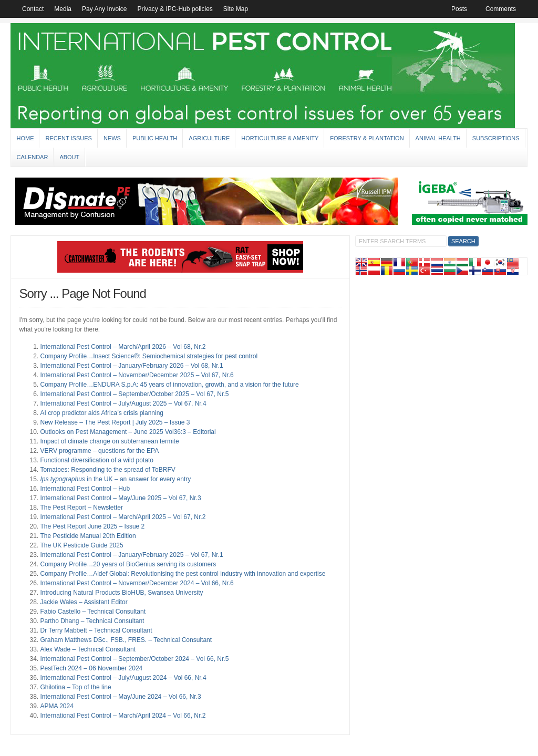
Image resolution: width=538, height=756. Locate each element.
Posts (459, 9)
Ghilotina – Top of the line (75, 687)
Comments (501, 9)
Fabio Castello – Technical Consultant (93, 612)
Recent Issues (68, 138)
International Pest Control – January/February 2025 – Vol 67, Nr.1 (131, 555)
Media (63, 9)
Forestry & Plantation (367, 138)
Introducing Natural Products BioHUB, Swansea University (121, 593)
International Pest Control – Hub (85, 489)
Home (25, 138)
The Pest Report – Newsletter (81, 508)
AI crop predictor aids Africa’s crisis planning (102, 413)
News (112, 138)
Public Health (155, 138)
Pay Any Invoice (104, 9)
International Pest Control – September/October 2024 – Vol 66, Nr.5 (134, 659)
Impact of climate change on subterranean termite (109, 441)
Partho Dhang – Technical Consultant (92, 621)
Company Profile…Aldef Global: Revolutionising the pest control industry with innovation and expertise (183, 574)
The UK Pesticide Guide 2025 (81, 545)
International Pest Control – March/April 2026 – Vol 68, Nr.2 (123, 347)
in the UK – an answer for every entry (115, 479)
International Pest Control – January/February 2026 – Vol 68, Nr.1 (131, 366)
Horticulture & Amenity (280, 138)
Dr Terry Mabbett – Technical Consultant (96, 630)
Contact (33, 9)
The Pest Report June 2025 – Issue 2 (92, 526)
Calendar (32, 157)
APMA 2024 (56, 706)
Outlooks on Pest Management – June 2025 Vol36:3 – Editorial (128, 432)
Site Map (236, 9)
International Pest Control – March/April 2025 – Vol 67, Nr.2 (123, 517)
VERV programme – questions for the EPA (99, 451)
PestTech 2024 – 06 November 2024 (91, 668)
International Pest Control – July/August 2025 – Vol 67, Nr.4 (123, 403)
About (69, 157)
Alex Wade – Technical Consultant (87, 649)
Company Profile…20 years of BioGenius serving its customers (128, 564)
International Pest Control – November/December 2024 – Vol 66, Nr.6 (137, 583)
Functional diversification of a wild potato (96, 460)
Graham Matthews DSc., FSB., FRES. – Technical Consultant (126, 640)
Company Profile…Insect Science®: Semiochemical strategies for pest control (149, 356)
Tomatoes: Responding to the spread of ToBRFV (107, 470)
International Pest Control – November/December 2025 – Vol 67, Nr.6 (137, 375)
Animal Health (438, 138)
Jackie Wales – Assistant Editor (84, 602)
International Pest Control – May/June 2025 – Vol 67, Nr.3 (120, 498)
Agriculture (209, 138)
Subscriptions (496, 138)
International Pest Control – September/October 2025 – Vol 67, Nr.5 (134, 394)
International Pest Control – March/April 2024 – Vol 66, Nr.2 (123, 716)
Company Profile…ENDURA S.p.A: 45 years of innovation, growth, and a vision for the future (169, 385)
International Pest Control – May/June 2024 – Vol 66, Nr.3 (120, 697)
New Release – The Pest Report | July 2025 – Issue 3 (115, 422)
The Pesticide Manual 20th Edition (88, 536)
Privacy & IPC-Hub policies (175, 9)
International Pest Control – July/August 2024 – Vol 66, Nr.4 (123, 678)
